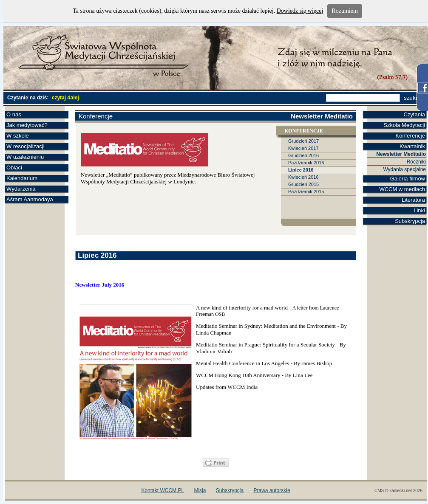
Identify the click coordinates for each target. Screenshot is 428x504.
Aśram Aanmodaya (30, 199)
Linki (419, 210)
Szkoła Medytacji (404, 125)
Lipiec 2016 (301, 170)
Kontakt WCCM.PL (163, 490)
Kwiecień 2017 (303, 148)
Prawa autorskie (272, 490)
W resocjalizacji (26, 146)
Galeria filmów (408, 179)
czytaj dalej (65, 98)
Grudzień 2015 (303, 184)
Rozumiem (344, 11)
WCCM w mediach (402, 189)
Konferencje (410, 136)
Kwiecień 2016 (303, 177)
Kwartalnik (412, 146)
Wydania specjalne (404, 169)
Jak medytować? (27, 125)
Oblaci (14, 168)
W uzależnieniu (25, 157)
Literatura (413, 200)
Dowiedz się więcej (300, 11)
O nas (14, 114)
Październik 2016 (306, 163)
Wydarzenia (21, 189)
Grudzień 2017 (303, 141)
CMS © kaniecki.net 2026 (398, 491)
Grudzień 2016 (303, 155)
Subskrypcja (410, 221)
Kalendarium (22, 178)
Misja (200, 490)
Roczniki (416, 162)
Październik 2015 (306, 191)
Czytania (414, 114)
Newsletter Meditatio (401, 154)
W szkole (18, 136)
